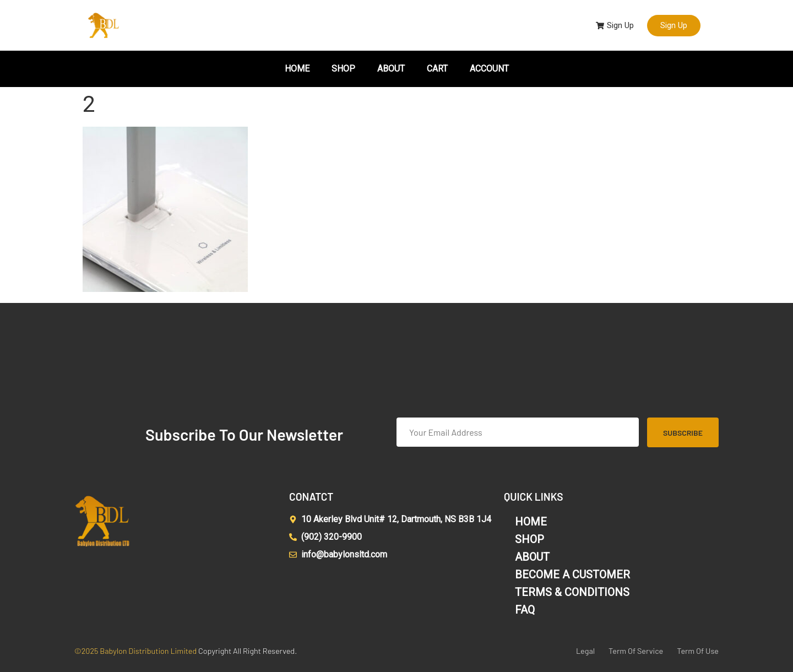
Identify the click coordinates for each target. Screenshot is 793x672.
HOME (297, 69)
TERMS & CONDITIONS (572, 592)
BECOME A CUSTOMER (572, 575)
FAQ (525, 610)
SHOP (343, 69)
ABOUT (391, 69)
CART (437, 69)
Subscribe (683, 433)
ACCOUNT (489, 69)
